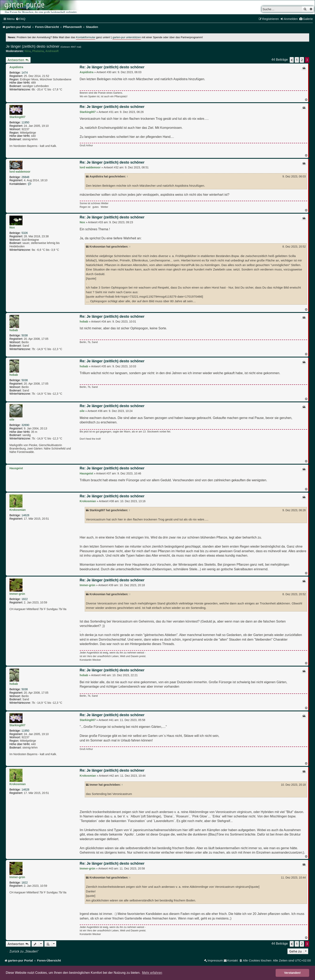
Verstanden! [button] (292, 973)
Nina (28, 51)
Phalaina (38, 51)
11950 (25, 122)
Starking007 (17, 117)
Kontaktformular (86, 37)
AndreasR (52, 51)
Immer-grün (17, 594)
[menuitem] (21, 19)
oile (12, 420)
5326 (25, 233)
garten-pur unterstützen (127, 37)
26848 (25, 177)
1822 (25, 599)
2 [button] (302, 60)
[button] (292, 60)
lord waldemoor (20, 172)
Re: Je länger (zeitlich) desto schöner (112, 67)
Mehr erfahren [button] (152, 973)
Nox (12, 227)
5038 (25, 335)
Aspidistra (16, 67)
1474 (25, 73)
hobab (14, 330)
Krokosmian (18, 510)
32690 (25, 425)
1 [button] (297, 60)
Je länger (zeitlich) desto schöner (33, 46)
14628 (25, 515)
